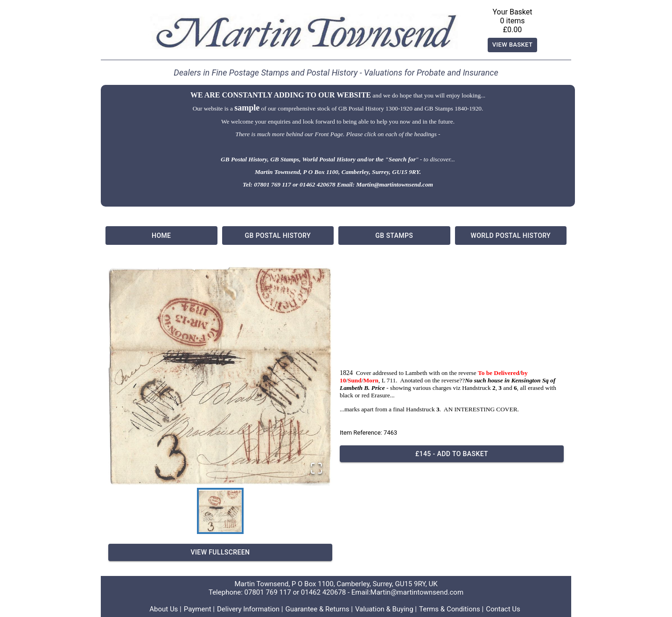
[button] (220, 375)
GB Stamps (394, 236)
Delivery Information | (250, 609)
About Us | (165, 609)
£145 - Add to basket (452, 454)
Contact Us (503, 609)
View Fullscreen (220, 552)
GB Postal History (278, 236)
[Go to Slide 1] (220, 511)
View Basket (513, 45)
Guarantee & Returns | (319, 609)
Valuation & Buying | (386, 609)
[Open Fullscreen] (316, 469)
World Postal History (511, 236)
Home (161, 236)
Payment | (199, 609)
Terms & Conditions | (451, 609)
